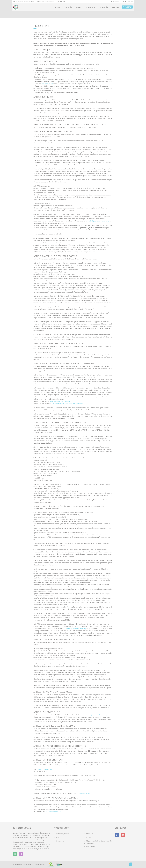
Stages (79, 7)
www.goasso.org (47, 84)
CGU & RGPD (91, 847)
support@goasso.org (45, 769)
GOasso (32, 2)
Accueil (58, 7)
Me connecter (128, 2)
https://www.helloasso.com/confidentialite (68, 404)
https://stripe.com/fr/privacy (60, 401)
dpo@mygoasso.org (83, 793)
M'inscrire (115, 2)
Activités (68, 7)
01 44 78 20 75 (62, 2)
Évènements (90, 7)
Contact (116, 7)
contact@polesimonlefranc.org (47, 2)
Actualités (104, 7)
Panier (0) (127, 7)
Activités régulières (62, 834)
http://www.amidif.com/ (54, 811)
